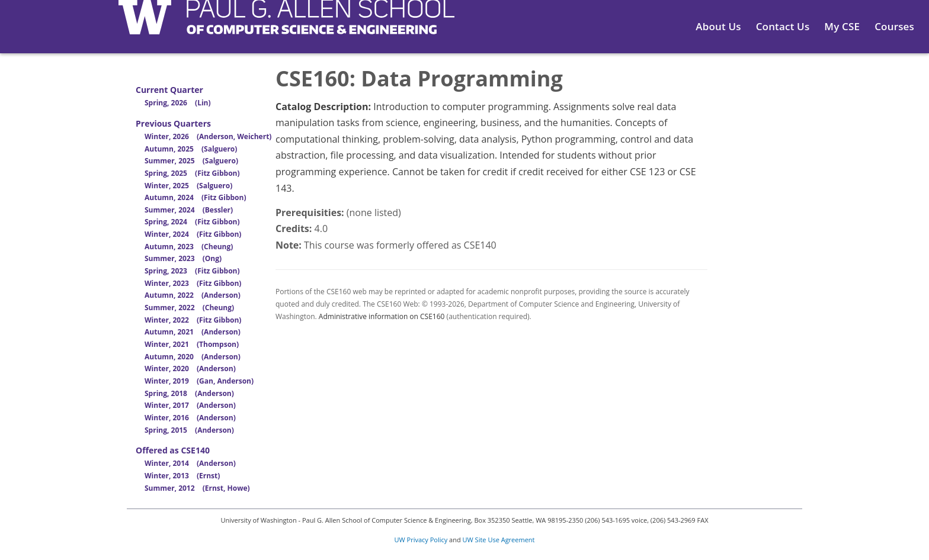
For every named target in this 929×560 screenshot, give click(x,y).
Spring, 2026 (178, 103)
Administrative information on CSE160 (382, 316)
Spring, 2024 (192, 222)
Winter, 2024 (193, 234)
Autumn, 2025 (191, 149)
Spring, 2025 (192, 173)
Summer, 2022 (189, 308)
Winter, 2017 (190, 405)
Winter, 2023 (193, 283)
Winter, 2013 (182, 476)
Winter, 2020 (190, 368)
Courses (894, 26)
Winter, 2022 (193, 320)
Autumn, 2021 (193, 332)
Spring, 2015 (189, 430)
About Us (718, 26)
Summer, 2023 (183, 258)
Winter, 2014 (190, 463)
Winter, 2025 (188, 186)
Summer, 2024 (189, 210)
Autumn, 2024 (195, 197)
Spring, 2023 (192, 271)
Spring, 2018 (189, 393)
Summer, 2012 (197, 488)
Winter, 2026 (208, 136)
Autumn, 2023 (189, 247)
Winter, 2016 (190, 418)
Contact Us (783, 26)
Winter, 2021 (192, 344)
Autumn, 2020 (193, 357)
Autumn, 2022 (193, 295)
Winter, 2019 (199, 381)
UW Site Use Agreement (499, 540)
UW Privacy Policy (421, 540)
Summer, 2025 (191, 161)
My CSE (842, 26)
